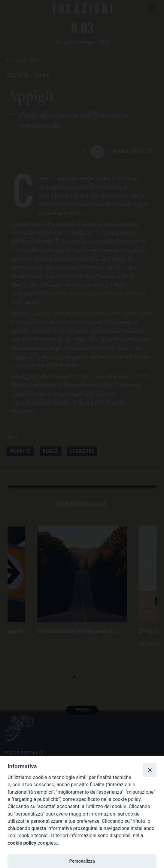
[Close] (150, 770)
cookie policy (22, 843)
